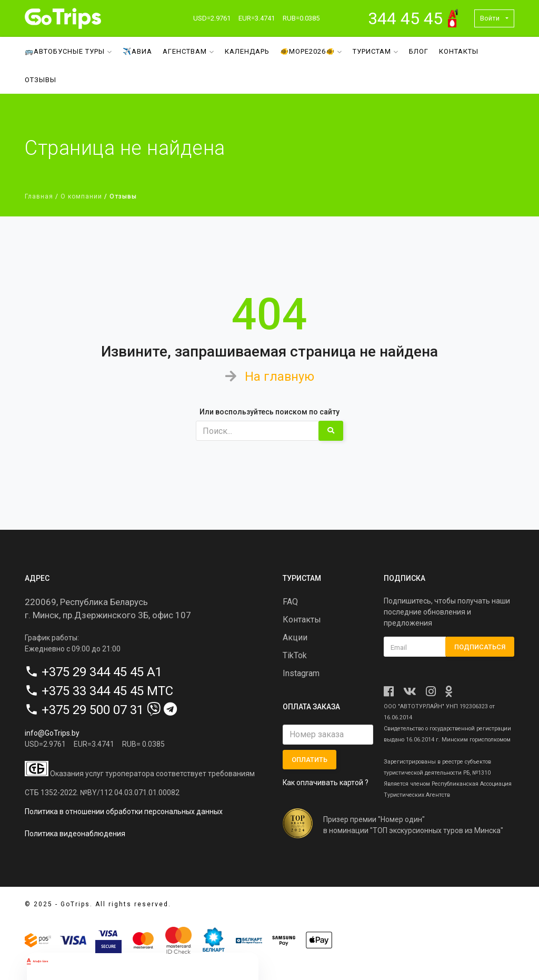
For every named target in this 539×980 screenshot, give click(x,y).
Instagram (301, 673)
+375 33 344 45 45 (93, 690)
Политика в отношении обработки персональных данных (124, 811)
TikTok (295, 655)
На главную (280, 377)
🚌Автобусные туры (68, 51)
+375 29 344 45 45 (93, 671)
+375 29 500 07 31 (93, 709)
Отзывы (41, 80)
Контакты (459, 51)
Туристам (376, 51)
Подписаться (480, 646)
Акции (295, 637)
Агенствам (188, 51)
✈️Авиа (137, 51)
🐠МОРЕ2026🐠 (311, 51)
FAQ (290, 602)
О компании (81, 196)
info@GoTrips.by (52, 732)
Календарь (247, 51)
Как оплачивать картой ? (326, 783)
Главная (39, 196)
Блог (419, 51)
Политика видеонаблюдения (75, 834)
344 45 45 (405, 18)
